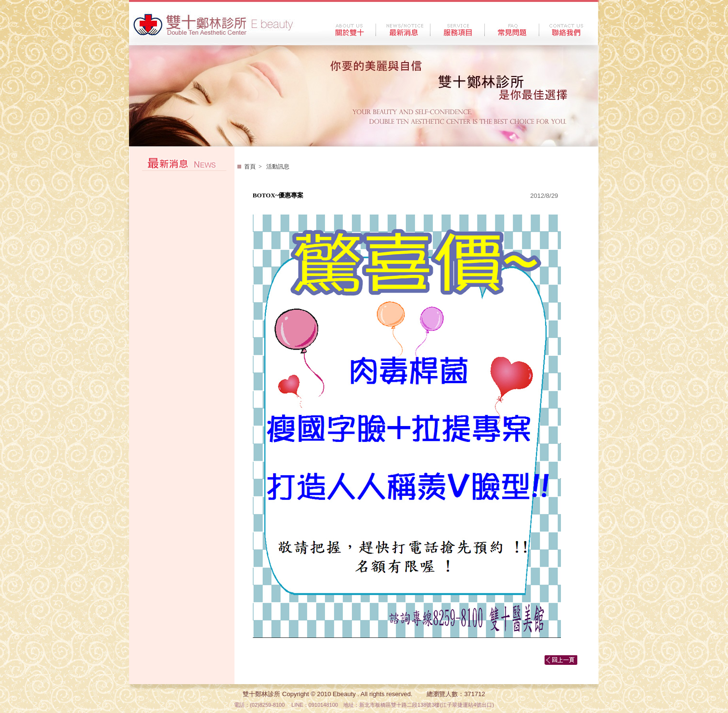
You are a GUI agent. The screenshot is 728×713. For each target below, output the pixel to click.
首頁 (250, 167)
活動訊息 (277, 167)
